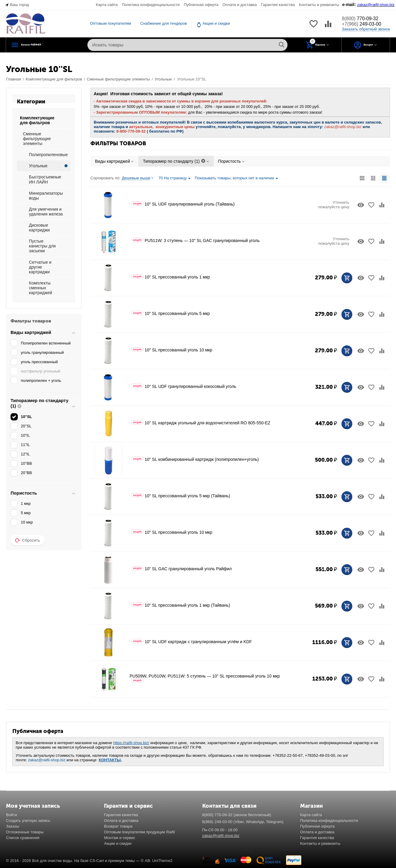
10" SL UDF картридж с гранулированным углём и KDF (192, 642)
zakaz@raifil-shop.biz (47, 760)
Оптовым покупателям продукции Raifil (139, 832)
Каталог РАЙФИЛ (45, 45)
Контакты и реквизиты (319, 5)
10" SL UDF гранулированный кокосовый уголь (184, 386)
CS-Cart (97, 861)
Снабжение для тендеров (163, 23)
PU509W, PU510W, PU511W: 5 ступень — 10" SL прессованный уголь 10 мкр (205, 678)
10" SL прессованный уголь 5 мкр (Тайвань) (181, 496)
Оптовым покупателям (110, 23)
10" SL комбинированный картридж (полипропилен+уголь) (195, 459)
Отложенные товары (25, 832)
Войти (11, 815)
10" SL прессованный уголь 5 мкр (170, 313)
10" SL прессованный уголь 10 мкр (172, 350)
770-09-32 (363, 18)
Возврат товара (118, 826)
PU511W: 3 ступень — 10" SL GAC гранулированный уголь (195, 241)
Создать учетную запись (28, 821)
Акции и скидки (216, 23)
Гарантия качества (278, 5)
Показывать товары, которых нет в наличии (236, 179)
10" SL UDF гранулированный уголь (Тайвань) (183, 204)
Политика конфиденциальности (151, 5)
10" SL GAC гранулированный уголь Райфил (181, 569)
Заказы (13, 826)
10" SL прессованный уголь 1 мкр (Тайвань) (181, 605)
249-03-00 (364, 24)
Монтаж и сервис (119, 838)
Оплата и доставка (240, 5)
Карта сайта (107, 5)
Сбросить (28, 540)
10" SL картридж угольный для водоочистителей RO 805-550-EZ (201, 423)
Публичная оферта (201, 5)
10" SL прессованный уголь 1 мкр (170, 277)
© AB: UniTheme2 (157, 861)
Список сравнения (23, 838)
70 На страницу (175, 179)
